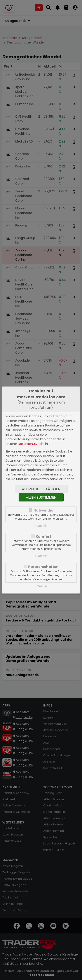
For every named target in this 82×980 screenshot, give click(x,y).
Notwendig (43, 510)
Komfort (43, 537)
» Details (41, 526)
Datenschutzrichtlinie (34, 444)
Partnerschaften (43, 567)
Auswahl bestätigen (41, 489)
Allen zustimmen (41, 497)
